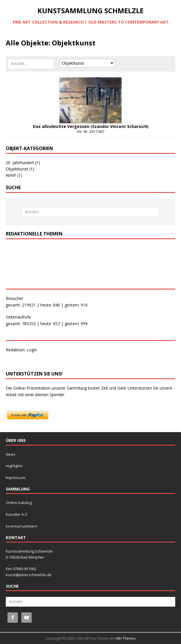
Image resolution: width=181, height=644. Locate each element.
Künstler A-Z (16, 514)
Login (32, 350)
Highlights (14, 466)
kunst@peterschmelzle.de (29, 575)
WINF (14, 175)
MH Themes (126, 638)
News (11, 454)
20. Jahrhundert (23, 163)
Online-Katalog (19, 503)
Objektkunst (20, 169)
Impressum (16, 478)
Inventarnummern (22, 526)
